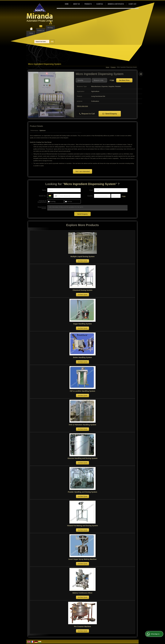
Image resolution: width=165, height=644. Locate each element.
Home (31, 33)
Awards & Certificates (116, 4)
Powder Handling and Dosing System (82, 492)
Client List (132, 4)
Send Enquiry (110, 114)
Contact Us (41, 31)
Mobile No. (43, 196)
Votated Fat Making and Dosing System (82, 526)
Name (44, 190)
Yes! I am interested (83, 171)
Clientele (100, 4)
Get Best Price (124, 80)
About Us (76, 4)
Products (88, 4)
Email (91, 190)
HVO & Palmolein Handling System (82, 425)
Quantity (90, 196)
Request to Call (87, 114)
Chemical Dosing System (82, 290)
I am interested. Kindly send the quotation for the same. (87, 208)
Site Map (50, 28)
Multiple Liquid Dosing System (82, 257)
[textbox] (99, 80)
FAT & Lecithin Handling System (82, 391)
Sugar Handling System (82, 324)
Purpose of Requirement (42, 201)
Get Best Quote (83, 261)
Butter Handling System (82, 357)
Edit (112, 80)
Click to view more (82, 106)
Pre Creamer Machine (82, 626)
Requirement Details (42, 208)
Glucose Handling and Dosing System (82, 458)
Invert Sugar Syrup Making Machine (82, 559)
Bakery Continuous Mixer (82, 593)
